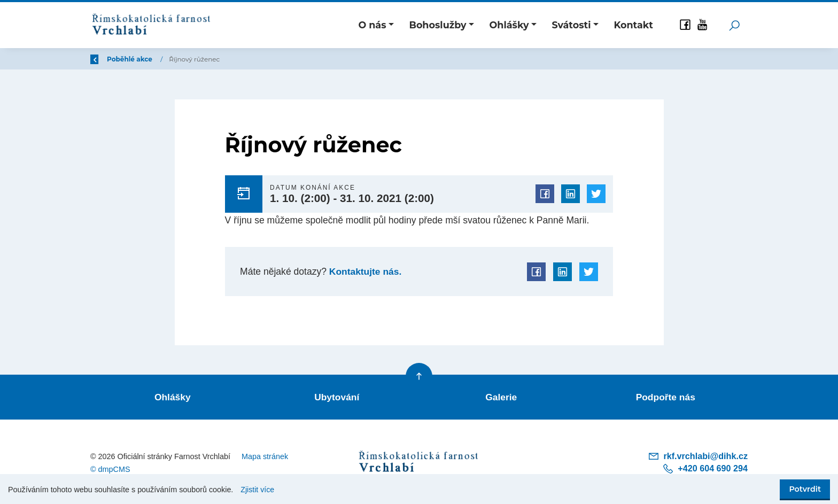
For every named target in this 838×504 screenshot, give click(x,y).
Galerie (501, 397)
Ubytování (337, 397)
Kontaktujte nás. (364, 272)
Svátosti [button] (571, 25)
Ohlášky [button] (509, 25)
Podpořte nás (665, 397)
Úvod (146, 59)
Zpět (105, 59)
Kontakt (633, 25)
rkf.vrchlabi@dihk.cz (698, 455)
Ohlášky (173, 397)
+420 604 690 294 (705, 467)
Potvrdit (805, 489)
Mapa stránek (265, 455)
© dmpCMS (110, 468)
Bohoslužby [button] (437, 25)
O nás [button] (372, 25)
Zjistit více (258, 490)
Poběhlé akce (195, 59)
